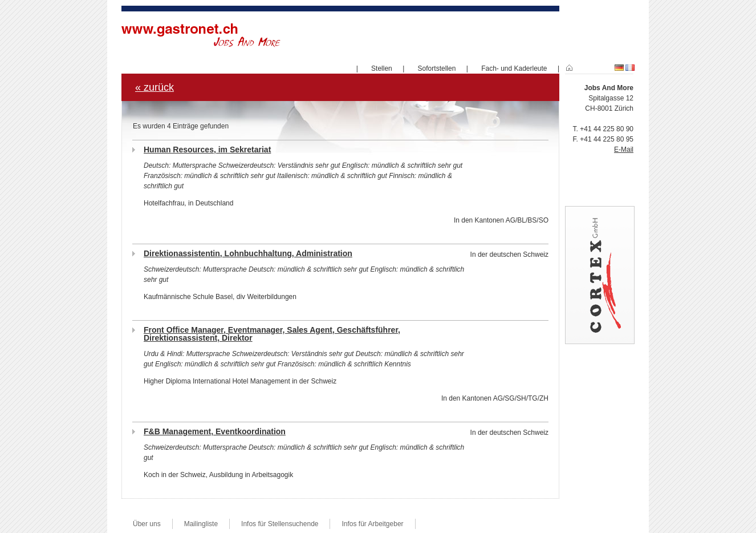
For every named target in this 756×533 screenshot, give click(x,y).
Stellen (382, 68)
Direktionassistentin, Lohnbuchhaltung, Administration (248, 253)
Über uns (147, 524)
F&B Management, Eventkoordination (215, 431)
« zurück (155, 87)
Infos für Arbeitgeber (372, 524)
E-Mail (624, 150)
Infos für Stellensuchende (280, 524)
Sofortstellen (437, 68)
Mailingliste (201, 524)
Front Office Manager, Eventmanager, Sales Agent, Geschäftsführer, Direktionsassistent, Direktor (272, 334)
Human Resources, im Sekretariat (207, 150)
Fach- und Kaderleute (514, 68)
